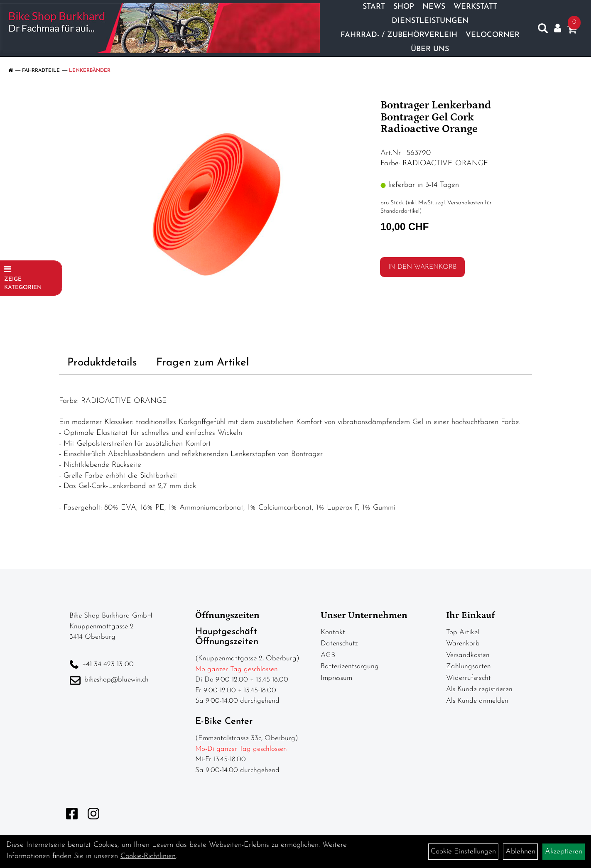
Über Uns (430, 49)
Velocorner (493, 35)
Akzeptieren (564, 852)
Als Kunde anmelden (477, 701)
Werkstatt (475, 7)
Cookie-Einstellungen (463, 852)
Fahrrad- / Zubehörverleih (399, 35)
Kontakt (333, 632)
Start (374, 7)
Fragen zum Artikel (203, 363)
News (434, 7)
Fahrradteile (41, 71)
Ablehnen (520, 852)
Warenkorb (463, 644)
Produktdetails (102, 363)
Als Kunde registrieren (479, 689)
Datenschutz (339, 644)
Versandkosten (468, 655)
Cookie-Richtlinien (148, 856)
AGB (328, 655)
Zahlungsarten (468, 666)
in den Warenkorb (422, 267)
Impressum (336, 678)
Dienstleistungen (430, 21)
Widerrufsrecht (468, 678)
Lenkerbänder (90, 71)
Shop (404, 7)
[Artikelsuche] (543, 30)
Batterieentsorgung (350, 666)
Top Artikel (463, 632)
